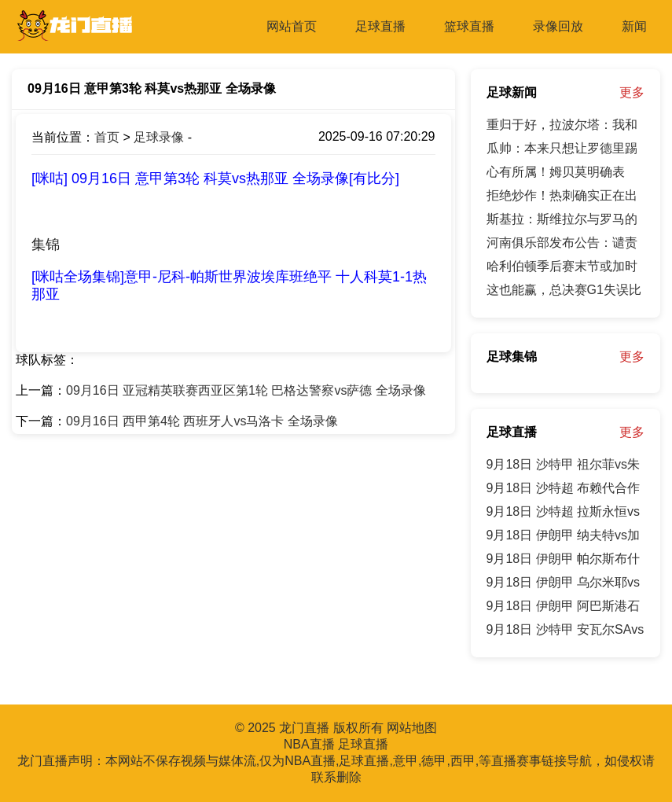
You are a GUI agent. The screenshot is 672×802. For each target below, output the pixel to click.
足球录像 (159, 137)
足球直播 (380, 26)
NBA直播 (309, 744)
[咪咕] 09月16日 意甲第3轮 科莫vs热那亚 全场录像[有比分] (215, 178)
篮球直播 (469, 26)
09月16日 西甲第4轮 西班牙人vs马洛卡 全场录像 (202, 421)
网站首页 (292, 26)
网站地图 (412, 728)
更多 (632, 92)
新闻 (634, 26)
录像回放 (558, 26)
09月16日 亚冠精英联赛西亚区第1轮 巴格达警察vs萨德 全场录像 (246, 390)
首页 (107, 137)
